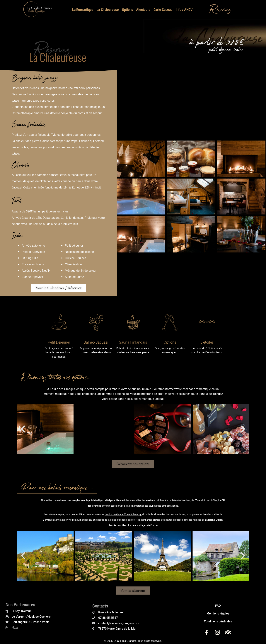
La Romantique (83, 10)
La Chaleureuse (108, 10)
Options (127, 10)
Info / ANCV (184, 10)
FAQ (218, 606)
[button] (23, 429)
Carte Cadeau (163, 10)
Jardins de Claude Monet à (123, 514)
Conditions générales (218, 621)
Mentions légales (218, 613)
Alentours (143, 10)
